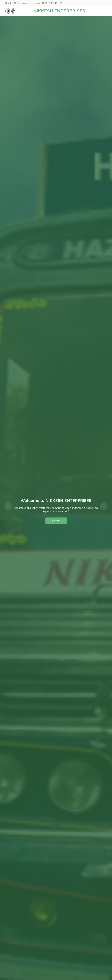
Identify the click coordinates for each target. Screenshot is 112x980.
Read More (56, 521)
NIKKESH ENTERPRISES (59, 11)
